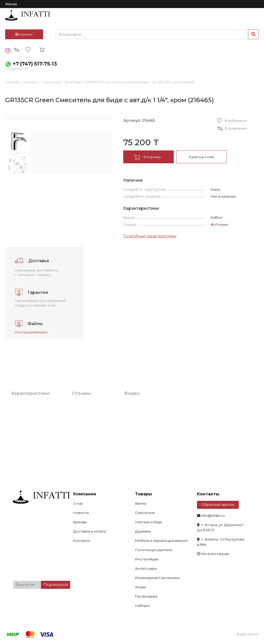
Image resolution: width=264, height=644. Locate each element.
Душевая (143, 531)
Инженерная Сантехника (157, 578)
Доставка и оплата (90, 531)
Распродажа (146, 596)
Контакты (82, 541)
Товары (144, 494)
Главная (12, 82)
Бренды (80, 522)
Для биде (73, 82)
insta (8, 51)
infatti (28, 15)
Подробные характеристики (150, 236)
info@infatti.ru (17, 69)
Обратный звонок (218, 505)
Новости (81, 513)
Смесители (52, 82)
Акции (140, 587)
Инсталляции (147, 559)
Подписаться (56, 585)
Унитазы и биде (149, 522)
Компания (85, 494)
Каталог (24, 34)
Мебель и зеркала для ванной (161, 541)
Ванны (141, 503)
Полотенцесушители (154, 550)
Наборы (142, 606)
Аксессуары (146, 568)
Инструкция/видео (31, 332)
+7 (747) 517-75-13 (35, 64)
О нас (78, 503)
